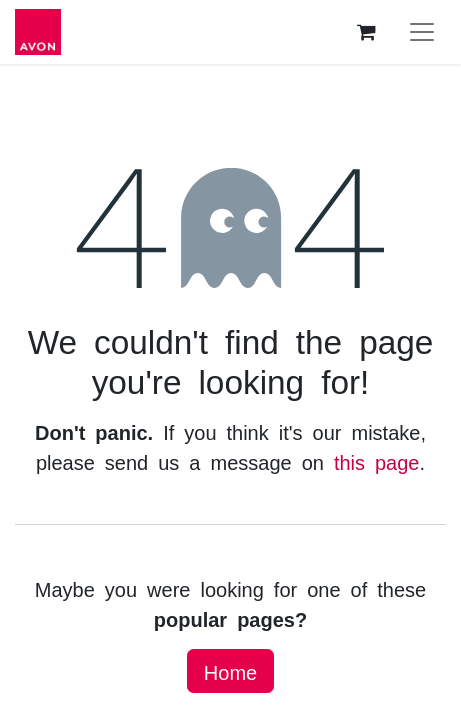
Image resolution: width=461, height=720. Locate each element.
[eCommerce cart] (366, 32)
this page (377, 461)
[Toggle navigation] (422, 32)
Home (230, 671)
